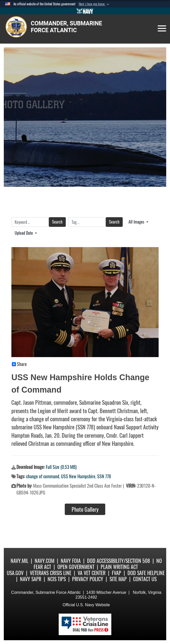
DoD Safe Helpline (146, 573)
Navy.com (45, 561)
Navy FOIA (71, 561)
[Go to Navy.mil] (85, 11)
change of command (43, 476)
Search (57, 222)
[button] (94, 4)
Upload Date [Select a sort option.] (24, 233)
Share (19, 364)
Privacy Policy (88, 579)
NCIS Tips (57, 579)
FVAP (116, 573)
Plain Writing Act (119, 567)
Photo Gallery (85, 509)
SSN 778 (104, 476)
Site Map (118, 579)
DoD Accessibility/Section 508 (119, 561)
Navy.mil (19, 561)
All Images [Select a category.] (137, 222)
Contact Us (145, 579)
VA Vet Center (92, 573)
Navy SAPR (31, 579)
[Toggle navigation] (162, 28)
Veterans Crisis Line (51, 573)
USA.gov (15, 573)
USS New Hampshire (78, 476)
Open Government (76, 567)
